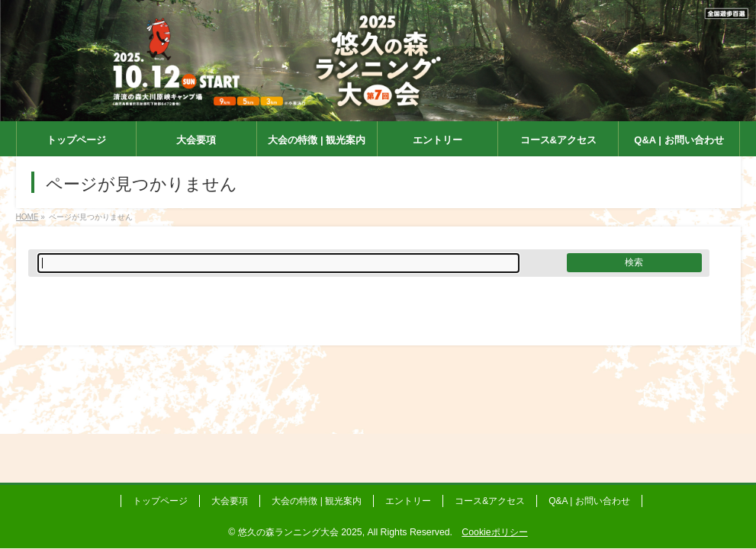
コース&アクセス (490, 501)
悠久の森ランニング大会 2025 (300, 532)
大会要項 (230, 501)
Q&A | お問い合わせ (589, 501)
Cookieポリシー (494, 532)
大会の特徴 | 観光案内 (317, 501)
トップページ (160, 501)
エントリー (408, 501)
